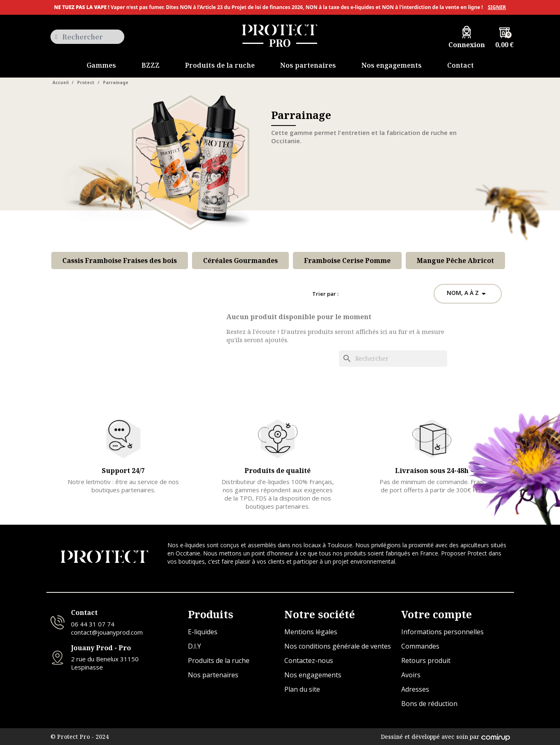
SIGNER (497, 7)
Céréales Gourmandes (240, 261)
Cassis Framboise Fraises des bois (120, 261)
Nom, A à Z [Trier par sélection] (468, 294)
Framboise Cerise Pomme (347, 261)
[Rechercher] (393, 359)
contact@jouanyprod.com (107, 632)
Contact (84, 612)
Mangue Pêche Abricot (455, 261)
